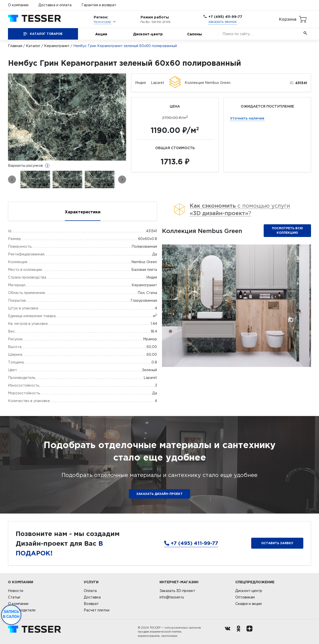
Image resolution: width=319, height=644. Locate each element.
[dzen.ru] (251, 632)
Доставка (92, 597)
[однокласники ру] (240, 632)
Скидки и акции (248, 604)
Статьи (14, 597)
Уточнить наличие (247, 118)
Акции (101, 34)
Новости (16, 591)
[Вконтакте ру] (229, 632)
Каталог (33, 46)
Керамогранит (57, 46)
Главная (15, 46)
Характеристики (83, 212)
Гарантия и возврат (99, 5)
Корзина (288, 19)
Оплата (90, 591)
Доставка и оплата (55, 5)
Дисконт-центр (148, 34)
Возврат (91, 604)
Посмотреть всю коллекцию (287, 230)
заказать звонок (223, 22)
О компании (18, 5)
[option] (67, 117)
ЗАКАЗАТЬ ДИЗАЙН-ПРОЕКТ (159, 494)
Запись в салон (11, 614)
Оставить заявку (277, 543)
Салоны (195, 34)
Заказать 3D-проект (177, 591)
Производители (22, 610)
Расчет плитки (97, 610)
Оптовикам (245, 597)
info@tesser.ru (172, 597)
